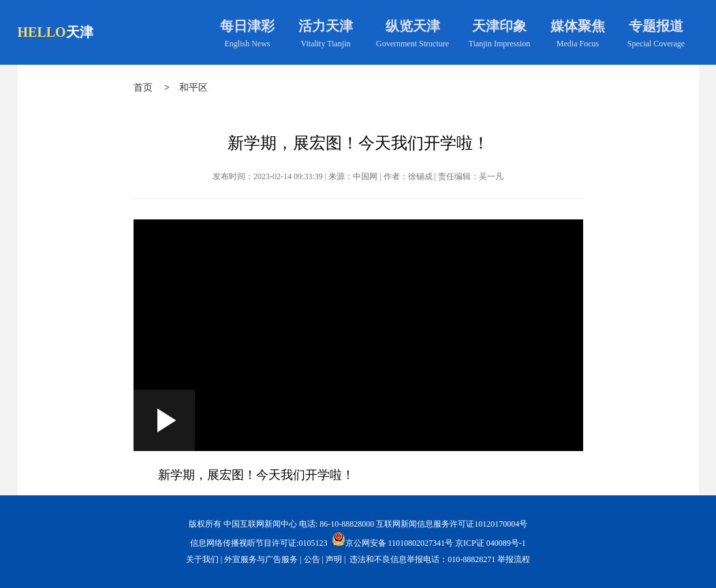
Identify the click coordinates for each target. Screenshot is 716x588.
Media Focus (578, 44)
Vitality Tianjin (326, 44)
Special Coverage (656, 44)
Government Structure (413, 44)
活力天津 (326, 26)
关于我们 (202, 559)
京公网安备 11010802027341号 (393, 539)
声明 (334, 559)
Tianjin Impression (500, 44)
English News (248, 44)
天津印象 (499, 26)
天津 (80, 32)
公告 (312, 559)
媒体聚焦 (578, 26)
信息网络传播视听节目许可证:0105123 (259, 543)
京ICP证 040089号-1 (491, 543)
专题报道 (656, 26)
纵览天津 (413, 26)
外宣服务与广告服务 (261, 559)
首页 (143, 88)
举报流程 (514, 559)
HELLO (42, 32)
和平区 (193, 88)
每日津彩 (247, 26)
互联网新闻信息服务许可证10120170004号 (452, 524)
